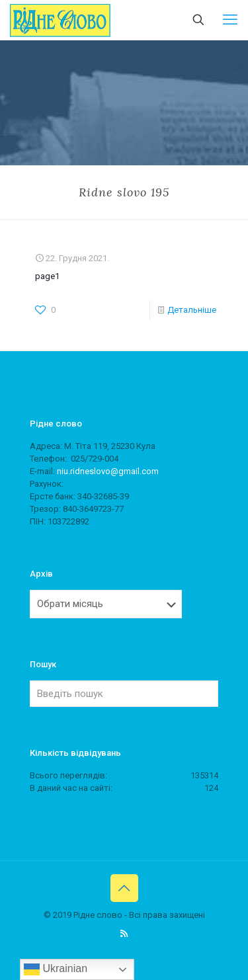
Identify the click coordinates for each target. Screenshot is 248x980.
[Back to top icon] (124, 888)
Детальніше (192, 310)
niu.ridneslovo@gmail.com (108, 471)
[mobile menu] (230, 20)
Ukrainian (56, 969)
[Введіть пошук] (124, 694)
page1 (47, 276)
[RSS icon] (124, 934)
